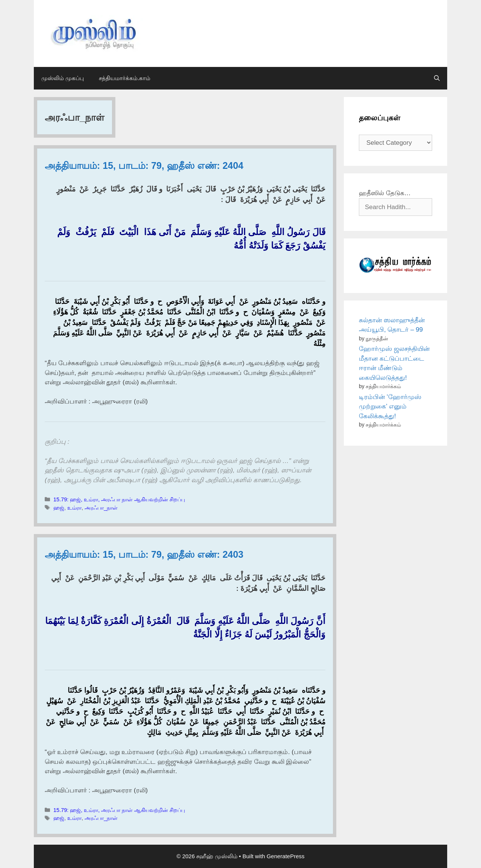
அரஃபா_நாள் (101, 508)
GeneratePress (285, 856)
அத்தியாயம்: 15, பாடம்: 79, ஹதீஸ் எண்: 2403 (144, 554)
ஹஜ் (59, 508)
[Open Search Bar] (437, 78)
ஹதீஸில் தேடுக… (385, 193)
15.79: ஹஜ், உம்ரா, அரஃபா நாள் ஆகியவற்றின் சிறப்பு (119, 499)
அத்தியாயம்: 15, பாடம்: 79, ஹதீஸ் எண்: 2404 (144, 165)
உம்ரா (74, 508)
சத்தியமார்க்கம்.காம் (125, 78)
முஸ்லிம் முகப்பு (63, 78)
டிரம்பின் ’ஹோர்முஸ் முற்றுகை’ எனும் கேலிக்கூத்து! (390, 407)
